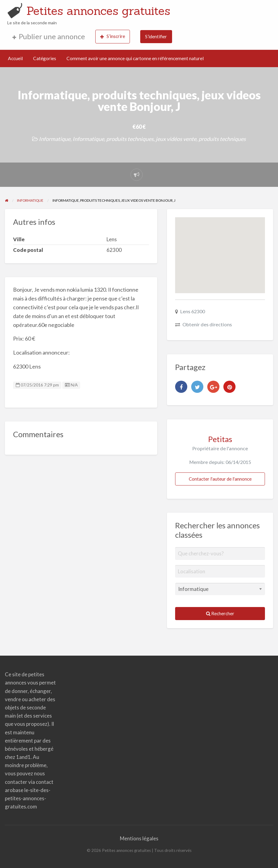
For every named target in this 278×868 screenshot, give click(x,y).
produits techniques (222, 139)
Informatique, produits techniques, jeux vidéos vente (134, 139)
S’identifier (156, 36)
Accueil (15, 58)
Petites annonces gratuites (98, 11)
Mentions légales (139, 838)
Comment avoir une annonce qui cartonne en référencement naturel (135, 58)
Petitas (220, 439)
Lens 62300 (193, 311)
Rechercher (220, 613)
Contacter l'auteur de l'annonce (220, 479)
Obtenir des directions (207, 324)
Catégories (45, 58)
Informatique (55, 139)
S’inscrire (113, 36)
